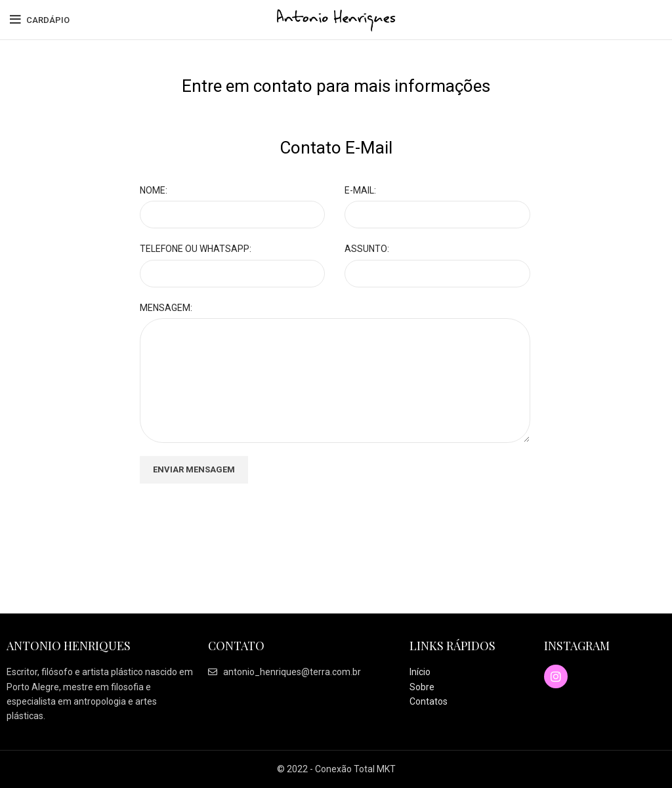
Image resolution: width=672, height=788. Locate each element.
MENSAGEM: (166, 308)
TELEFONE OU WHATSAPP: (196, 249)
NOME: (154, 190)
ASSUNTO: (367, 249)
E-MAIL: (360, 190)
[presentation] (240, 522)
